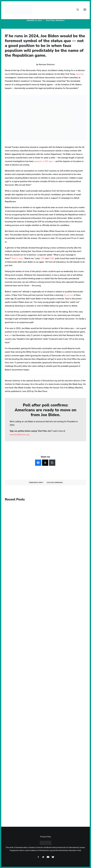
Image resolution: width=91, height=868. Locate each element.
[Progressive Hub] (18, 10)
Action (51, 21)
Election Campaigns (55, 483)
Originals (60, 21)
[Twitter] (45, 463)
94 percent (68, 295)
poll (10, 335)
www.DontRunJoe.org (19, 435)
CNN (43, 258)
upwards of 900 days (43, 161)
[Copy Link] (52, 463)
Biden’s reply (17, 258)
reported (80, 74)
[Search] (77, 10)
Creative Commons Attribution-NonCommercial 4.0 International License (57, 847)
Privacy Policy (45, 837)
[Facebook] (38, 463)
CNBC (52, 258)
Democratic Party (36, 483)
